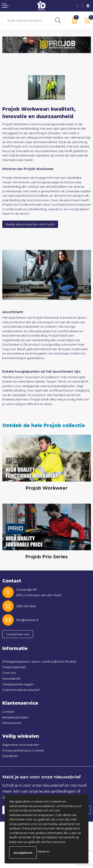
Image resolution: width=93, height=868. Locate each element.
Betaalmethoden (15, 717)
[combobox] (27, 20)
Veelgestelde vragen (18, 684)
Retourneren (12, 723)
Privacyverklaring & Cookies (23, 750)
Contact (8, 712)
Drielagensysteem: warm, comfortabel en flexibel (39, 661)
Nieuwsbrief (11, 678)
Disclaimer (10, 756)
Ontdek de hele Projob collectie (44, 425)
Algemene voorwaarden (21, 745)
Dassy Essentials (14, 667)
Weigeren (44, 851)
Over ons (9, 673)
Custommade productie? (21, 690)
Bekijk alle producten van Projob (30, 224)
